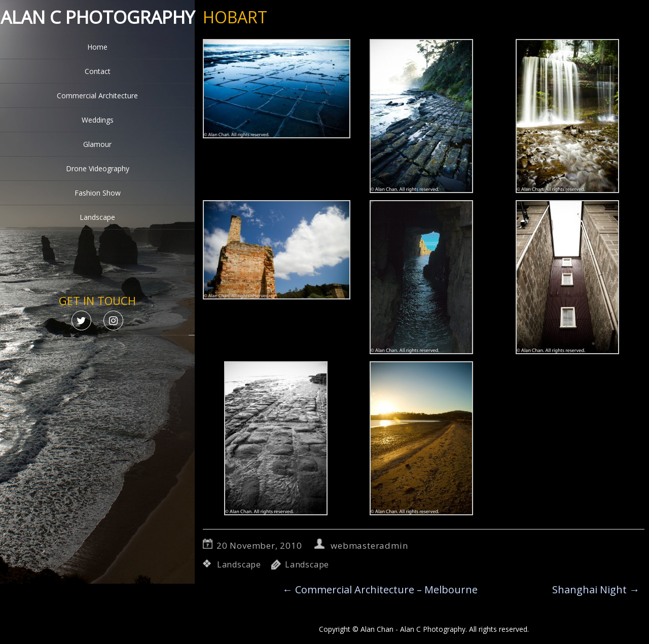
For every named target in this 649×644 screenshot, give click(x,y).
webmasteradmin (369, 545)
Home (97, 47)
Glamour (97, 144)
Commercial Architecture (97, 96)
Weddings (98, 120)
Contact (98, 71)
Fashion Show (98, 193)
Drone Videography (98, 168)
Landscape (97, 217)
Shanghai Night (596, 590)
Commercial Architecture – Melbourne (380, 590)
